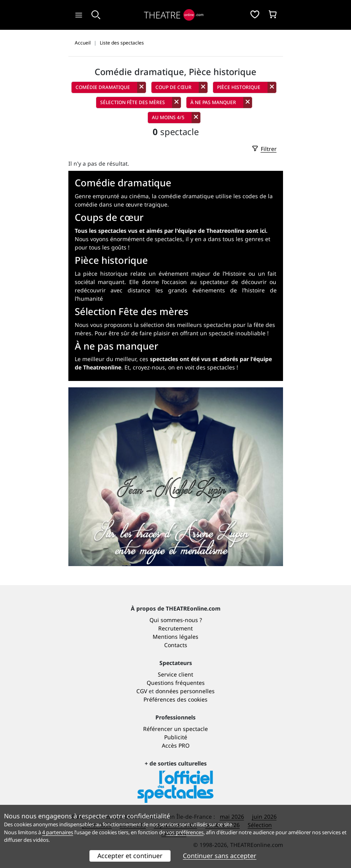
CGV (142, 691)
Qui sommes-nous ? (176, 620)
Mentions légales (175, 637)
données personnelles (185, 691)
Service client (175, 674)
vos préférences (185, 832)
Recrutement (175, 628)
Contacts (176, 645)
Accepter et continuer (130, 856)
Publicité (176, 737)
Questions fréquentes (176, 683)
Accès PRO (176, 745)
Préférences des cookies (175, 699)
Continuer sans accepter (220, 856)
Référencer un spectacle (175, 729)
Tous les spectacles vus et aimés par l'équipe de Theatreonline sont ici (170, 231)
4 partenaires (58, 832)
